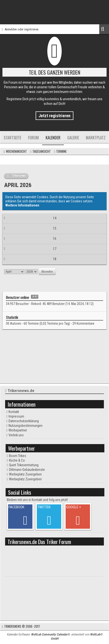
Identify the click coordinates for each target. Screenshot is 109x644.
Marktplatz (96, 138)
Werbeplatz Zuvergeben (25, 474)
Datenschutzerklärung (24, 421)
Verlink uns (16, 435)
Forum (33, 138)
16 (55, 239)
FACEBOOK (16, 507)
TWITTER (44, 507)
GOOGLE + (74, 507)
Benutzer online (17, 297)
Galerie (73, 138)
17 (55, 249)
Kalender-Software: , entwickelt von (55, 636)
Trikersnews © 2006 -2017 (22, 626)
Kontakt (14, 412)
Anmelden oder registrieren (22, 29)
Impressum (16, 416)
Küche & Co (17, 460)
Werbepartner (18, 430)
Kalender (53, 138)
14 (55, 218)
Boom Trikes (18, 456)
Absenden (47, 271)
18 (55, 259)
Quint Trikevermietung (24, 465)
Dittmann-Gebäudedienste (27, 470)
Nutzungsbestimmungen (25, 426)
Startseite (12, 138)
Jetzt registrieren (54, 116)
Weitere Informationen (22, 205)
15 (55, 228)
